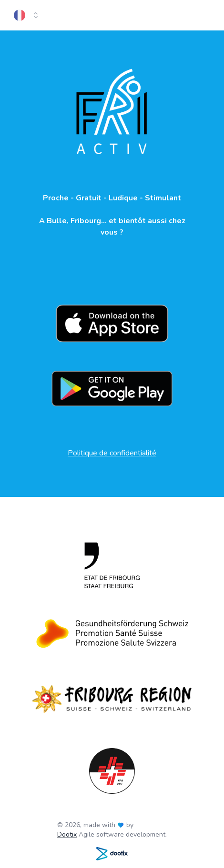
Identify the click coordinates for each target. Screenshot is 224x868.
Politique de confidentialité (112, 453)
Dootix (67, 834)
